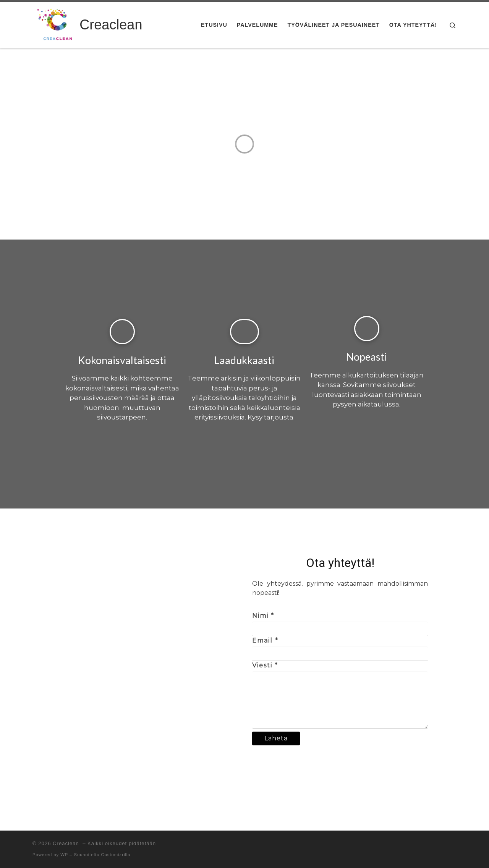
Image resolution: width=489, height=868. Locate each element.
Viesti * (265, 665)
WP (64, 855)
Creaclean (67, 843)
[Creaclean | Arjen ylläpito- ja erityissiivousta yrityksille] (55, 24)
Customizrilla (116, 855)
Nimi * (263, 616)
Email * (265, 640)
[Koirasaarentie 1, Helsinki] (149, 649)
